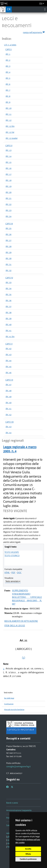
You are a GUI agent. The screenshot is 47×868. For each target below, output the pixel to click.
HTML (7, 573)
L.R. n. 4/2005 (10, 45)
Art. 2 (8, 60)
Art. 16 (9, 168)
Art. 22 (9, 204)
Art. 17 (9, 174)
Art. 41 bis (10, 336)
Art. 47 (9, 385)
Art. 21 (9, 198)
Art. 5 (8, 78)
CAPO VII (9, 422)
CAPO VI (9, 380)
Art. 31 (9, 264)
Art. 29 (9, 252)
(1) (24, 658)
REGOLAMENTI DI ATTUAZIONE (21, 621)
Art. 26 (9, 234)
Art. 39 (9, 318)
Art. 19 (9, 186)
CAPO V (9, 344)
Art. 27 (9, 240)
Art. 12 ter (10, 132)
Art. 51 (9, 409)
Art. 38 (9, 312)
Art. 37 (9, 306)
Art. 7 (8, 90)
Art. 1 (8, 54)
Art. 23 (9, 210)
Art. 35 (9, 294)
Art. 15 (9, 162)
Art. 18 (9, 180)
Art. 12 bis (10, 126)
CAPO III (9, 224)
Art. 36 (9, 300)
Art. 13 (9, 150)
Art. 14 (9, 156)
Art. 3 (8, 66)
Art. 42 (9, 349)
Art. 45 (9, 367)
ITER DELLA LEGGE (15, 626)
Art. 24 (9, 216)
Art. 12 (9, 120)
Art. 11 (9, 114)
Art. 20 (9, 192)
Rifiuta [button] (28, 854)
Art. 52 (9, 415)
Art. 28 (9, 246)
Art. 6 (8, 84)
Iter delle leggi (9, 698)
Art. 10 (9, 108)
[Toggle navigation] (45, 9)
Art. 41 (9, 330)
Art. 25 (9, 228)
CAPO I (9, 49)
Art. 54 (9, 433)
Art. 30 (9, 258)
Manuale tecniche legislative (14, 710)
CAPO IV (9, 278)
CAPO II (9, 146)
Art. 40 (9, 324)
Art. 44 (9, 361)
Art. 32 (9, 270)
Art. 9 (8, 102)
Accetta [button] (28, 849)
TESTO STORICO (12, 556)
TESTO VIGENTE (12, 552)
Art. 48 (9, 391)
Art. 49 (9, 397)
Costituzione (9, 704)
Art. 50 (9, 403)
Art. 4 (8, 72)
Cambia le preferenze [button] (28, 859)
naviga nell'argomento (34, 32)
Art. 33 (9, 282)
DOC (19, 573)
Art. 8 (8, 96)
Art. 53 (9, 427)
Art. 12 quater (12, 138)
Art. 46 (9, 373)
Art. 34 (9, 288)
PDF (13, 573)
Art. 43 (9, 355)
